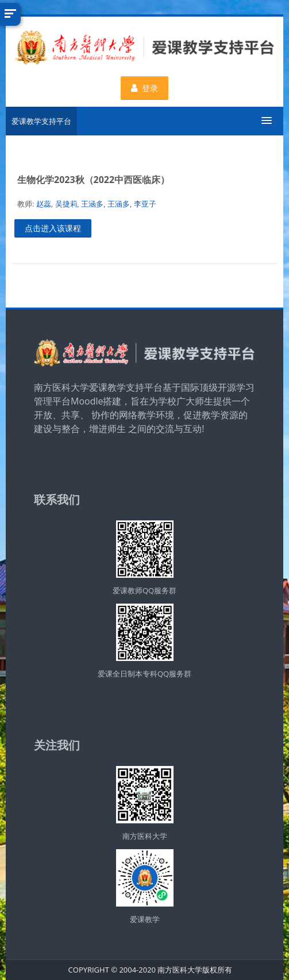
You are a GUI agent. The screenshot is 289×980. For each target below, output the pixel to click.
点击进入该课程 (53, 228)
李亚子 (145, 204)
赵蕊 (44, 204)
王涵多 (92, 204)
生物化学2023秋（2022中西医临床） (93, 180)
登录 (144, 88)
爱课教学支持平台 (41, 121)
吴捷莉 (66, 204)
